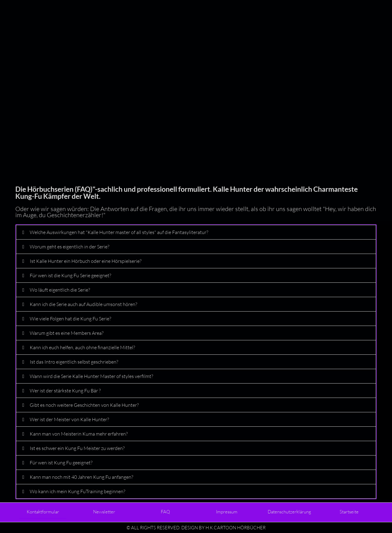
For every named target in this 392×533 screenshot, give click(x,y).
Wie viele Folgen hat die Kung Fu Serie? (70, 319)
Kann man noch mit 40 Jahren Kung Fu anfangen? (81, 477)
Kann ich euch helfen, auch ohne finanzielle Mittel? (82, 347)
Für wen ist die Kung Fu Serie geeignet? (70, 275)
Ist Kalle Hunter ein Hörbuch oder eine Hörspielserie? (86, 261)
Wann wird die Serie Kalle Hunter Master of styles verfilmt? (91, 376)
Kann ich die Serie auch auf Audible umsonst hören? (83, 304)
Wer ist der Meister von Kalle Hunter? (69, 419)
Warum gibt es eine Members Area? (67, 333)
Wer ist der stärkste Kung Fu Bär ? (65, 391)
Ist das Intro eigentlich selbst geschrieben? (74, 362)
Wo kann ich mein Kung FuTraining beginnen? (77, 491)
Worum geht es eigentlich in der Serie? (70, 247)
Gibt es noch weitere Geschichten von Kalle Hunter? (84, 405)
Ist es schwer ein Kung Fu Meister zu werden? (77, 448)
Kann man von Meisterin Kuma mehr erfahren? (79, 434)
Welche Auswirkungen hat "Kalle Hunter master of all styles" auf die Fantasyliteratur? (119, 232)
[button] (196, 232)
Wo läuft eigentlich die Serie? (60, 290)
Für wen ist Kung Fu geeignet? (61, 463)
